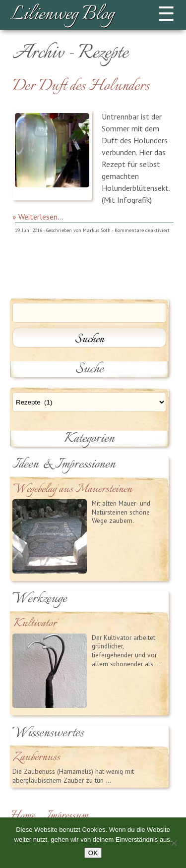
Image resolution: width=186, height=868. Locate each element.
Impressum (66, 816)
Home (22, 816)
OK (93, 853)
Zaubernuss (37, 758)
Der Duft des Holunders (81, 86)
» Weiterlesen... (38, 217)
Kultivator (35, 624)
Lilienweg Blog (62, 15)
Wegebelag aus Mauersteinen (73, 490)
